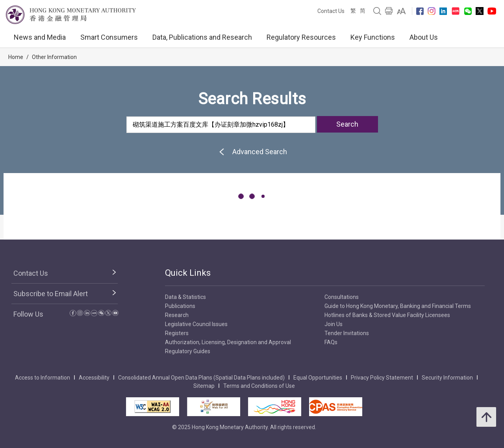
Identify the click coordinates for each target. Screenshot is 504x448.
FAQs (331, 342)
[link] (401, 11)
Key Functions (373, 37)
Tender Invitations (347, 333)
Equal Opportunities (318, 378)
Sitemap (204, 386)
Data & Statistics (185, 297)
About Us (424, 37)
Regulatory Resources (301, 37)
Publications (180, 306)
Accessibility (94, 378)
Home (16, 57)
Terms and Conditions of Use (259, 386)
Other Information (54, 57)
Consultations (342, 297)
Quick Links (188, 273)
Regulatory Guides (188, 351)
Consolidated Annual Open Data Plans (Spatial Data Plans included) (201, 378)
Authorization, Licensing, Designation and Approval (228, 342)
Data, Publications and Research (202, 37)
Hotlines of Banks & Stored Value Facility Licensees (387, 315)
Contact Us (331, 11)
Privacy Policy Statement (382, 378)
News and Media (40, 37)
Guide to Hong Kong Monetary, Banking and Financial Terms (398, 306)
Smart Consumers (109, 37)
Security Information (447, 378)
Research (177, 315)
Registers (177, 333)
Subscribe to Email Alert (51, 294)
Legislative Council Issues (196, 324)
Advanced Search (252, 151)
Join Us (334, 324)
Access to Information (43, 378)
